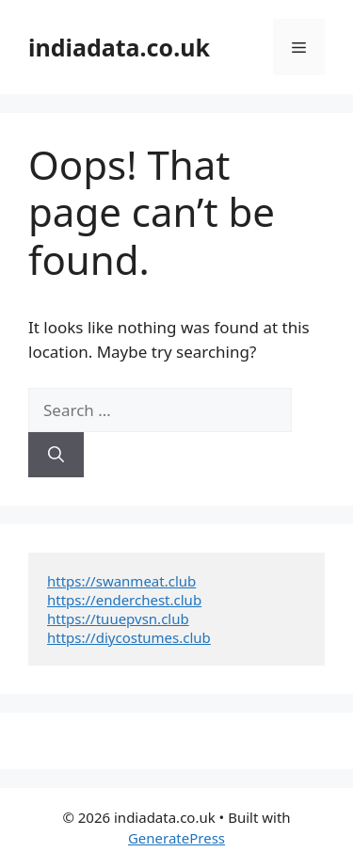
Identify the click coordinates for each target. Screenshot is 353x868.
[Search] (56, 455)
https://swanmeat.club (121, 581)
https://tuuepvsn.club (118, 619)
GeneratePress (176, 838)
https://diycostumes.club (129, 637)
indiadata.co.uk (119, 47)
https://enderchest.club (124, 600)
